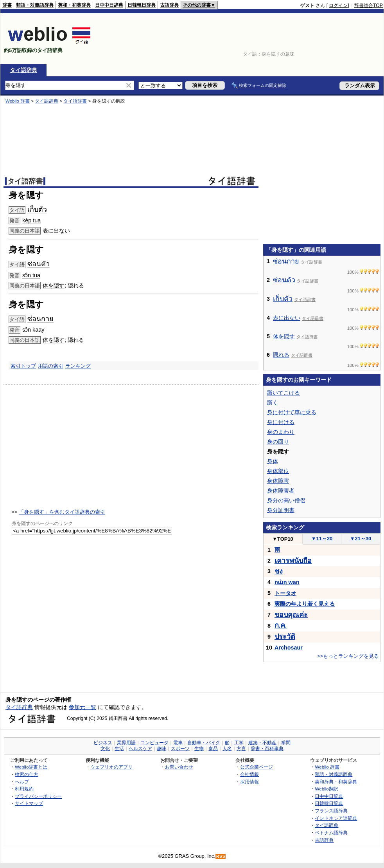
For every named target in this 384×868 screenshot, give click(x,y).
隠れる (281, 355)
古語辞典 (169, 5)
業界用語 (126, 743)
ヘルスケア (140, 749)
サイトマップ (29, 803)
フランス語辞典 (331, 811)
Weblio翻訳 (326, 789)
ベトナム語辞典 (331, 833)
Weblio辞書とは (31, 767)
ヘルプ (22, 782)
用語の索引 (51, 366)
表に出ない (287, 318)
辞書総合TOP (369, 5)
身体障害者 (281, 491)
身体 (273, 461)
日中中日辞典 (109, 5)
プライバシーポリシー (38, 796)
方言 (241, 749)
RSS (221, 856)
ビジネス (103, 743)
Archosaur (289, 648)
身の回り (278, 442)
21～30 (361, 539)
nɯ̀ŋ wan (287, 582)
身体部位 (278, 471)
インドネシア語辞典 (336, 818)
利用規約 (24, 789)
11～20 (322, 539)
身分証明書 (281, 510)
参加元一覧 (83, 707)
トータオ (285, 593)
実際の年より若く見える (305, 604)
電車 (178, 743)
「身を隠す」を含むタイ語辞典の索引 (62, 512)
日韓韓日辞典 (142, 5)
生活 (119, 749)
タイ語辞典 (23, 70)
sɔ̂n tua (31, 275)
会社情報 (249, 774)
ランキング (78, 366)
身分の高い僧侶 (286, 500)
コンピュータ (154, 743)
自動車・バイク (204, 743)
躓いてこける (284, 393)
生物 (199, 749)
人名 (227, 749)
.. (281, 626)
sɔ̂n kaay (33, 330)
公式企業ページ (257, 767)
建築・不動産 (262, 743)
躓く (273, 402)
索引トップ (23, 366)
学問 (286, 743)
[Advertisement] (359, 39)
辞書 (7, 5)
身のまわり (281, 432)
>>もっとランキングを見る (348, 656)
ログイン (338, 5)
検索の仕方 (27, 774)
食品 (213, 749)
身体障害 (278, 481)
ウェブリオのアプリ (111, 767)
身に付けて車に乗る (292, 412)
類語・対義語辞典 (35, 5)
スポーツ (180, 749)
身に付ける (281, 422)
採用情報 (249, 782)
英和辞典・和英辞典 (336, 782)
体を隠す (54, 285)
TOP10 (283, 539)
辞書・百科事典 (267, 749)
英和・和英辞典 (74, 5)
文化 (105, 749)
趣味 (161, 749)
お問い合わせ (179, 767)
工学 (239, 743)
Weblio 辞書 (327, 767)
